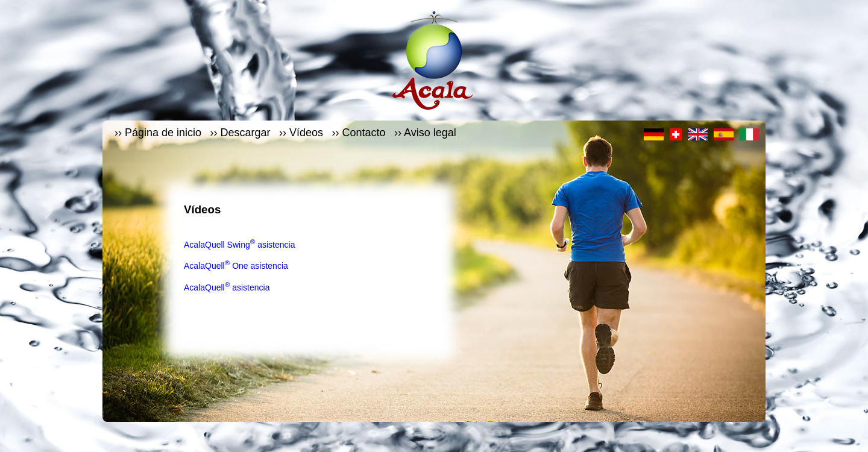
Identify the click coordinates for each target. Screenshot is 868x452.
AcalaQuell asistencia (227, 287)
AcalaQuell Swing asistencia (239, 245)
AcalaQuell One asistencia (236, 266)
